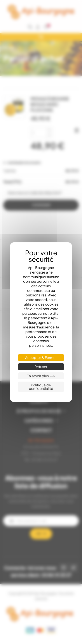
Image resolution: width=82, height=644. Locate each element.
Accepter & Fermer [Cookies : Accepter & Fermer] (41, 357)
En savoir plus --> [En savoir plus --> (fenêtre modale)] (41, 376)
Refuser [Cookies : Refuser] (41, 367)
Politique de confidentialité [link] (41, 387)
